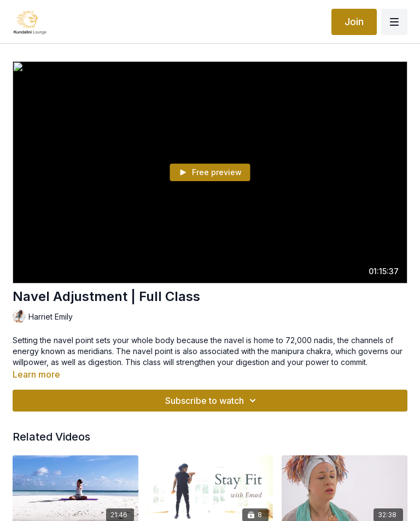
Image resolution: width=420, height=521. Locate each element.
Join (354, 22)
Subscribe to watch (212, 401)
